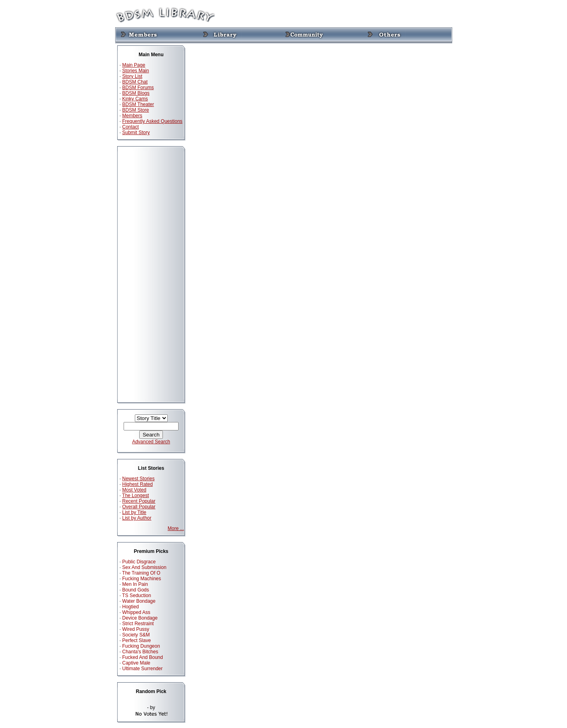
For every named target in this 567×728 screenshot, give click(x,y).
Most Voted (134, 490)
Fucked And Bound (143, 657)
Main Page (134, 65)
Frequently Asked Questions (152, 121)
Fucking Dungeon (141, 646)
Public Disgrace (139, 562)
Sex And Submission (144, 567)
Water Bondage (139, 601)
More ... (176, 528)
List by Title (134, 512)
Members (132, 116)
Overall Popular (139, 507)
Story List (132, 76)
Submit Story (136, 133)
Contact (131, 127)
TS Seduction (136, 595)
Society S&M (136, 635)
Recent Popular (139, 501)
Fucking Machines (142, 579)
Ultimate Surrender (143, 669)
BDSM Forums (138, 88)
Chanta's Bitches (140, 652)
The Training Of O (141, 573)
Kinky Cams (135, 99)
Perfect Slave (137, 640)
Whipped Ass (136, 612)
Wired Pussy (136, 629)
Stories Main (136, 71)
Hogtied (131, 607)
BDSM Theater (138, 104)
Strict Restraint (138, 624)
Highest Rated (138, 484)
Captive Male (136, 663)
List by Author (137, 518)
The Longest (135, 496)
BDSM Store (136, 110)
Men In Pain (135, 584)
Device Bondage (140, 618)
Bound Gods (136, 590)
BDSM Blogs (136, 93)
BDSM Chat (135, 82)
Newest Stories (139, 479)
